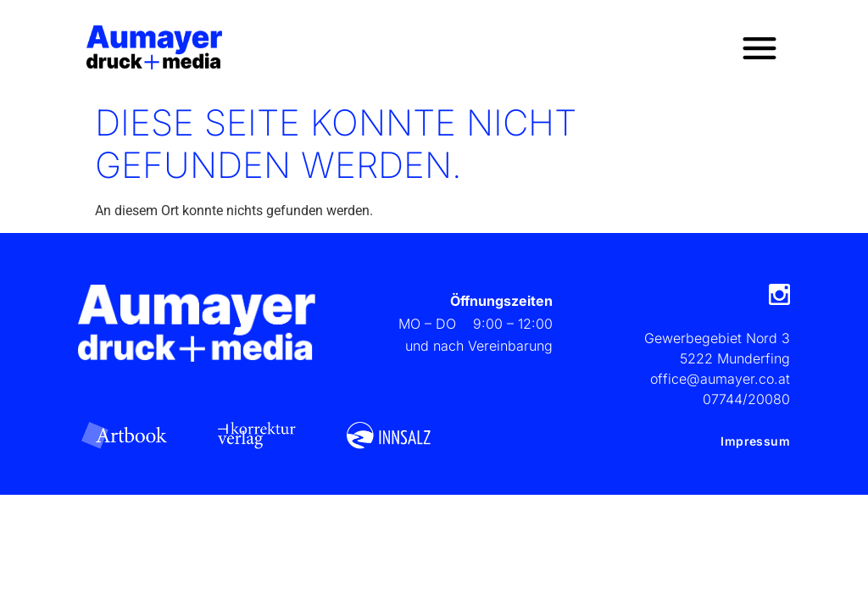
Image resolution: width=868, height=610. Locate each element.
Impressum (755, 441)
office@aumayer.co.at (720, 379)
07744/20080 (746, 399)
